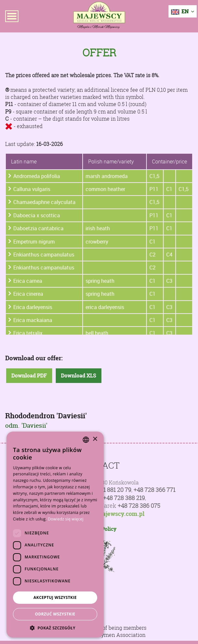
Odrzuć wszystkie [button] (55, 614)
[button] (55, 628)
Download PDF (29, 376)
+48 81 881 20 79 (110, 490)
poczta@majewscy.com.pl (109, 514)
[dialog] (55, 535)
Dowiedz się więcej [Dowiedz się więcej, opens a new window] (66, 519)
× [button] (95, 439)
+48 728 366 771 (154, 490)
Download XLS (79, 376)
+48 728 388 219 (124, 498)
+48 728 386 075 (139, 506)
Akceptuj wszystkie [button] (55, 597)
